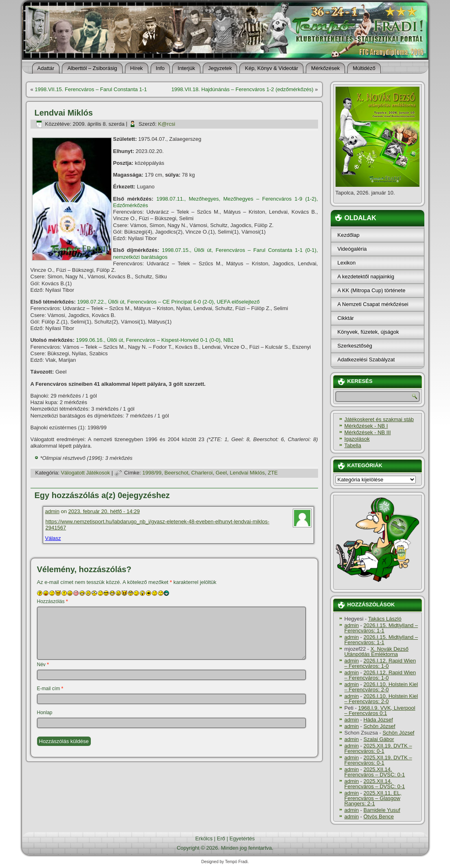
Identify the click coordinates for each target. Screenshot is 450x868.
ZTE (273, 473)
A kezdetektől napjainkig (366, 277)
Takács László (385, 619)
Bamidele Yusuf (382, 810)
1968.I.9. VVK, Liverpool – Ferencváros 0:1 (380, 711)
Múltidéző (364, 68)
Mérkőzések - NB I (366, 426)
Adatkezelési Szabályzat (366, 360)
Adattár (46, 68)
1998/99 (152, 473)
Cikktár (346, 318)
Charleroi (202, 473)
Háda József (378, 720)
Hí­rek (137, 68)
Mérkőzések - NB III (368, 432)
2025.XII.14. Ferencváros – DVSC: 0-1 (375, 772)
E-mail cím (50, 689)
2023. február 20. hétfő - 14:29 (104, 511)
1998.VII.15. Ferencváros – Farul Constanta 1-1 (91, 89)
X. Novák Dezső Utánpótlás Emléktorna (377, 652)
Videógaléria (352, 249)
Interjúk (186, 68)
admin (52, 511)
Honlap (45, 713)
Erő (221, 838)
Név (43, 665)
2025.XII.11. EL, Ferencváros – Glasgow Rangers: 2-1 (373, 798)
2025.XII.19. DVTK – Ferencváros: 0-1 (378, 748)
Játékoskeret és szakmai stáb (379, 419)
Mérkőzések (325, 68)
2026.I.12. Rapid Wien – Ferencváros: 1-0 (380, 663)
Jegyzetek (220, 68)
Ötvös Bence (378, 817)
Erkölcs (204, 838)
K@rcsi (167, 124)
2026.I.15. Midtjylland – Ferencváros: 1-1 (381, 628)
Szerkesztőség (355, 346)
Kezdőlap (349, 235)
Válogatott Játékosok (85, 473)
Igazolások (357, 439)
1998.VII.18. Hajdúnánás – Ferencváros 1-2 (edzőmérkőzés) (243, 89)
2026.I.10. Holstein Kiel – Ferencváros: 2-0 (381, 687)
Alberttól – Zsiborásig (92, 68)
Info (160, 68)
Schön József (379, 726)
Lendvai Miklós (247, 473)
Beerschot (177, 473)
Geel (221, 473)
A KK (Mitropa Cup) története (372, 290)
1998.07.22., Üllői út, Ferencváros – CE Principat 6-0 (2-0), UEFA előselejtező (168, 302)
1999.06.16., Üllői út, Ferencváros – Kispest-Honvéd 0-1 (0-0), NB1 (155, 340)
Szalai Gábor (379, 739)
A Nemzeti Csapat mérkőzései (373, 304)
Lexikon (347, 263)
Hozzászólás (53, 601)
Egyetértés (242, 838)
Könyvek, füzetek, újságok (368, 332)
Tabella (353, 445)
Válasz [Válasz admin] (53, 538)
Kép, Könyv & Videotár (271, 68)
